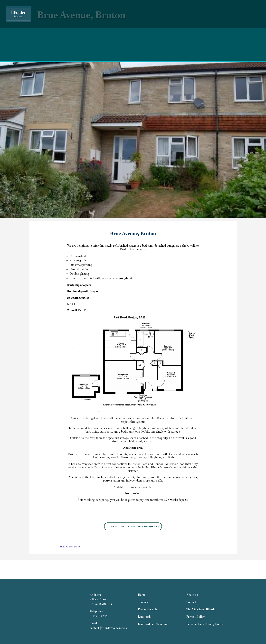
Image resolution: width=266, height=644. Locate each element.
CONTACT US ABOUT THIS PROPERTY (133, 526)
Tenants (143, 602)
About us (192, 595)
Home (142, 595)
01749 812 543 (98, 616)
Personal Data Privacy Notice (205, 624)
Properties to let (148, 609)
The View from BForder (201, 609)
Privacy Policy (195, 617)
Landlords (145, 617)
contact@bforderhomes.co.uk (108, 628)
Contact (191, 602)
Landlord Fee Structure (153, 624)
